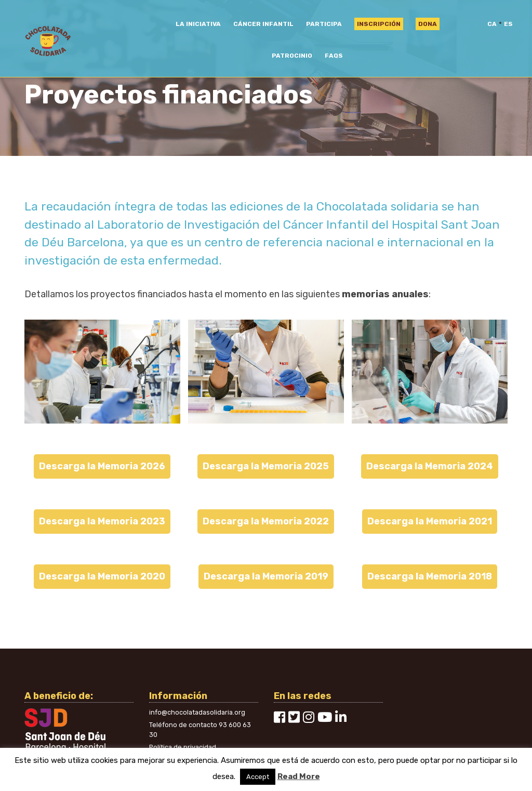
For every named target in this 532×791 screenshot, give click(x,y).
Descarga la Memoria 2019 (266, 576)
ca (492, 24)
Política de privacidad (183, 747)
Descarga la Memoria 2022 (266, 521)
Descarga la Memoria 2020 (102, 576)
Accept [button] (258, 777)
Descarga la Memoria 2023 (102, 521)
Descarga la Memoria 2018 (430, 576)
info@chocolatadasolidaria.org (197, 712)
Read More (299, 776)
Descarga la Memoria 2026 (102, 466)
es (508, 24)
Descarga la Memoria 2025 (266, 466)
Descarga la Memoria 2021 (430, 521)
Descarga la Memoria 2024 (430, 466)
